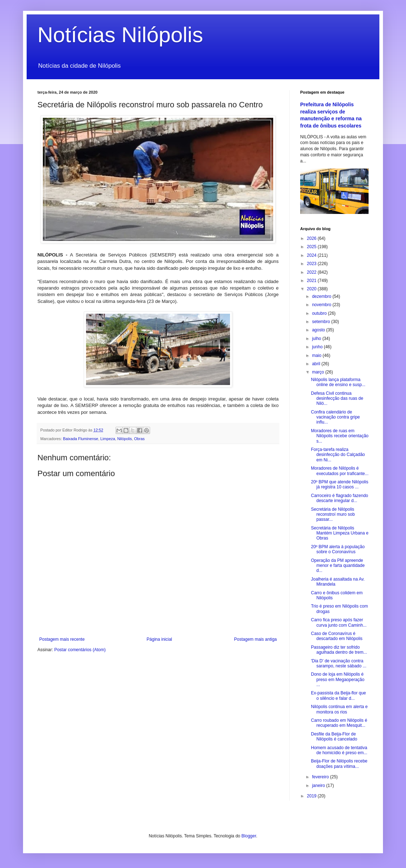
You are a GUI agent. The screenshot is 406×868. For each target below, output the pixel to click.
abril (317, 364)
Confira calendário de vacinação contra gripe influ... (335, 417)
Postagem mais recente (62, 639)
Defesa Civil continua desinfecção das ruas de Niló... (337, 399)
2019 (312, 796)
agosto (319, 330)
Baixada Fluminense (81, 439)
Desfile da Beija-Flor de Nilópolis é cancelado (334, 737)
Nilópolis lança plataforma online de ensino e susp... (338, 382)
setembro (322, 322)
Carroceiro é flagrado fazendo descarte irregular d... (340, 498)
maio (317, 355)
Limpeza (108, 439)
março (319, 372)
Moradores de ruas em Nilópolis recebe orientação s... (340, 436)
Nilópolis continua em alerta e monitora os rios (339, 709)
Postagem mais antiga (255, 639)
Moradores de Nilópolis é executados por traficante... (340, 471)
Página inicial (159, 639)
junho (318, 347)
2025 (312, 247)
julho (317, 339)
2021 (312, 281)
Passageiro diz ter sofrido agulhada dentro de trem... (339, 650)
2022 (312, 272)
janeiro (319, 786)
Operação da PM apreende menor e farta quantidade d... (338, 566)
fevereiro (321, 777)
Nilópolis (125, 439)
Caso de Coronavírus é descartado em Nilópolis (337, 636)
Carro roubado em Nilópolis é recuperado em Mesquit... (339, 723)
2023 (312, 264)
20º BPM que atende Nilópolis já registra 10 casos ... (340, 484)
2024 (312, 255)
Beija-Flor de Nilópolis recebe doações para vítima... (339, 764)
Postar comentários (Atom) (80, 650)
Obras (139, 439)
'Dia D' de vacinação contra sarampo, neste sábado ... (339, 663)
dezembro (322, 296)
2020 (312, 289)
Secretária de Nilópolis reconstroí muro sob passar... (333, 514)
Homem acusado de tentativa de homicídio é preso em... (339, 750)
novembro (322, 305)
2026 (312, 238)
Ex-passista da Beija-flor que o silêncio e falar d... (339, 695)
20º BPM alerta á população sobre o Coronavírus (338, 549)
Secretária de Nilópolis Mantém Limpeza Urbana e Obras (340, 533)
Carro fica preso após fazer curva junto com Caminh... (339, 622)
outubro (320, 313)
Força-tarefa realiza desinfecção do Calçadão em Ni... (338, 455)
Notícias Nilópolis (120, 35)
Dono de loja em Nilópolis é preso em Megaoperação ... (338, 679)
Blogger (249, 836)
